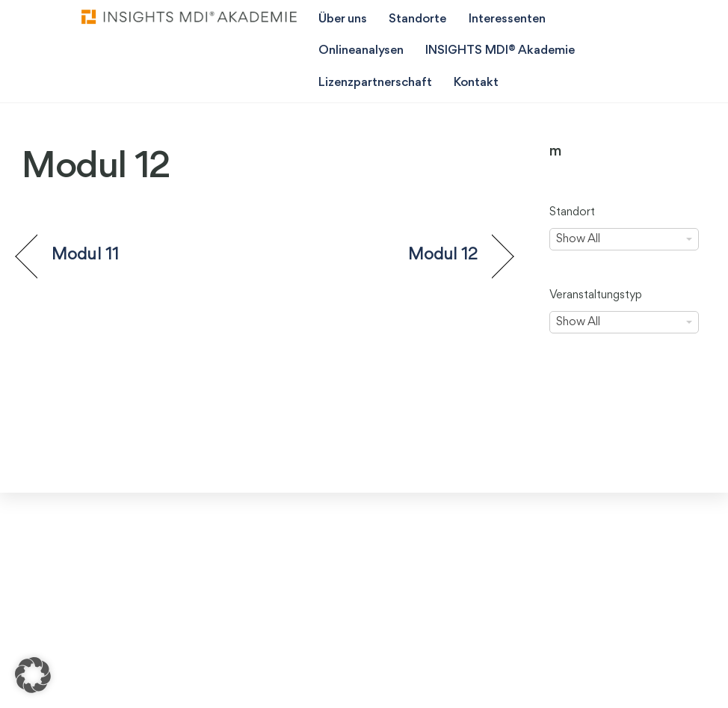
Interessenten (507, 19)
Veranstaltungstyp (596, 295)
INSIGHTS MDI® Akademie (500, 50)
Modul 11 (85, 255)
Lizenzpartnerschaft (375, 83)
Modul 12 (443, 255)
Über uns (343, 19)
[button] (33, 675)
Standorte (417, 19)
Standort (572, 212)
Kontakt (476, 83)
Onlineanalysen (361, 50)
